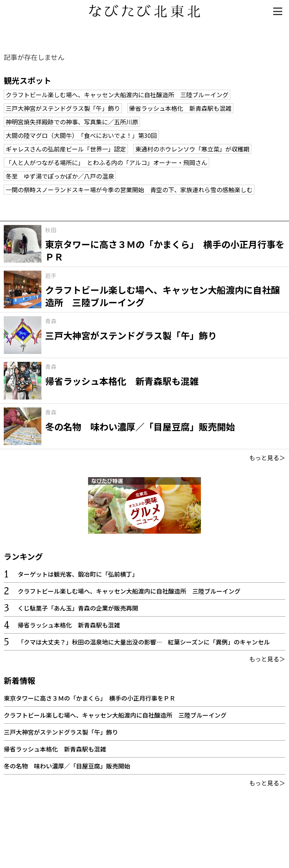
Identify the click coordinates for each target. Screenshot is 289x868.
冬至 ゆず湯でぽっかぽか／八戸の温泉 (60, 176)
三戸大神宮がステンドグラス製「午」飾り (63, 108)
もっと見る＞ (267, 458)
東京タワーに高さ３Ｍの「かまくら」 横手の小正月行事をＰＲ (90, 698)
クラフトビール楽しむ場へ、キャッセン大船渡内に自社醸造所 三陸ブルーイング (117, 95)
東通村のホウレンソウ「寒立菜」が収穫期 (192, 149)
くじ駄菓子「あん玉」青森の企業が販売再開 (78, 608)
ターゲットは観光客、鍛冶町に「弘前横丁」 (78, 574)
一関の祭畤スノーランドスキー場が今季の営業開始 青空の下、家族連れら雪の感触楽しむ (129, 190)
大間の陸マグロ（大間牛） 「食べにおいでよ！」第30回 (81, 135)
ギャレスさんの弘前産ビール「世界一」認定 (66, 149)
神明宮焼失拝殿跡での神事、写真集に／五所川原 (72, 122)
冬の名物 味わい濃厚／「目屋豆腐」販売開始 (67, 766)
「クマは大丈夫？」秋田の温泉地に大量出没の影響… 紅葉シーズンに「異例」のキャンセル (144, 642)
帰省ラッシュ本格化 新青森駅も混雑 (180, 108)
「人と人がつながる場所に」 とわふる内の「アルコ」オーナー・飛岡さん (106, 162)
